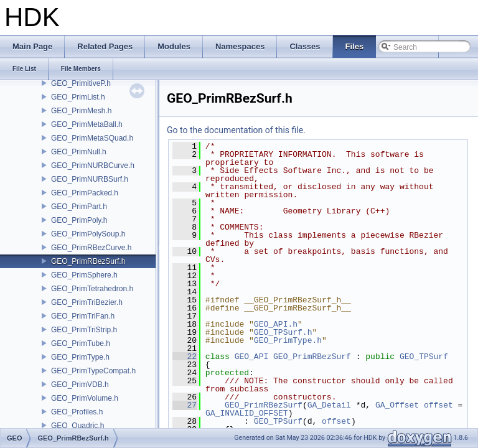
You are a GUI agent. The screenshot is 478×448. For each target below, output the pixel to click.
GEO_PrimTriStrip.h (84, 330)
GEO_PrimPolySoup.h (88, 234)
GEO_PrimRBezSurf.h (88, 261)
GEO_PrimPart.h (79, 207)
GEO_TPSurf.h (283, 332)
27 (185, 405)
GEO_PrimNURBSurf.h (90, 179)
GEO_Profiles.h (77, 412)
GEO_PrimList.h (78, 97)
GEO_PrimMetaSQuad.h (92, 138)
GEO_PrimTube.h (81, 343)
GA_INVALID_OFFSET (247, 413)
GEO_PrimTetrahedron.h (92, 289)
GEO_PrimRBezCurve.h (91, 248)
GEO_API (252, 357)
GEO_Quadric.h (77, 426)
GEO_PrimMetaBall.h (87, 124)
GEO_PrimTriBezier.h (87, 302)
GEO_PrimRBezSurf (312, 357)
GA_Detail (329, 405)
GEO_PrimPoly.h (79, 220)
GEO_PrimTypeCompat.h (93, 371)
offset (438, 405)
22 (185, 357)
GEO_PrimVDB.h (80, 385)
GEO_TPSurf (424, 357)
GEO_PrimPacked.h (85, 193)
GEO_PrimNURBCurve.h (93, 166)
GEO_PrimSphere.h (84, 275)
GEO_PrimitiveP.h (81, 83)
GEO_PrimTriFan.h (83, 316)
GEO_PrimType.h (80, 357)
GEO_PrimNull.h (79, 152)
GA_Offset (397, 405)
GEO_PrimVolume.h (85, 398)
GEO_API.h (276, 324)
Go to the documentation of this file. (236, 130)
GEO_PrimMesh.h (81, 111)
